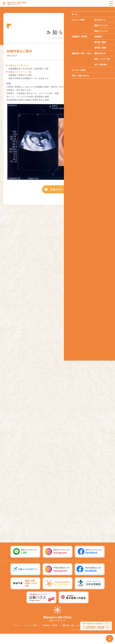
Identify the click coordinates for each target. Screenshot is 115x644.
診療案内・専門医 (50, 636)
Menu (111, 3)
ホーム (17, 636)
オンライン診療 (94, 636)
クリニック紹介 (31, 636)
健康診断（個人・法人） (72, 636)
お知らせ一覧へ (60, 192)
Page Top (108, 637)
